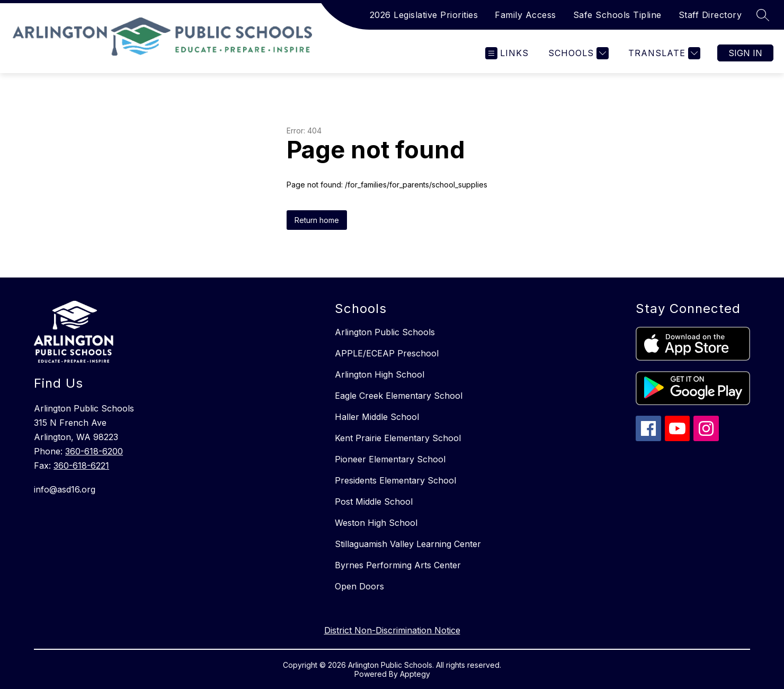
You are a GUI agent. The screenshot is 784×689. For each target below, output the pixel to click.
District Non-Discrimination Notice (392, 630)
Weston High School (376, 523)
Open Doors (359, 586)
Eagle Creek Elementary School (399, 396)
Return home (317, 220)
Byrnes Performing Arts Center (398, 565)
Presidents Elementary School (395, 480)
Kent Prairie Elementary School (398, 438)
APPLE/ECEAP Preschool (387, 353)
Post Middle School (374, 502)
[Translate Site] (663, 53)
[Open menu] (507, 53)
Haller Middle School (377, 417)
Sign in (745, 53)
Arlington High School (380, 374)
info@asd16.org (65, 489)
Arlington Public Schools (385, 332)
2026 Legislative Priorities (424, 15)
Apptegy (415, 674)
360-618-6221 (81, 466)
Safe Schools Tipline (617, 15)
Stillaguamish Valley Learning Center (408, 544)
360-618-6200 (94, 451)
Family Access (525, 15)
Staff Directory (710, 15)
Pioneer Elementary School (390, 459)
